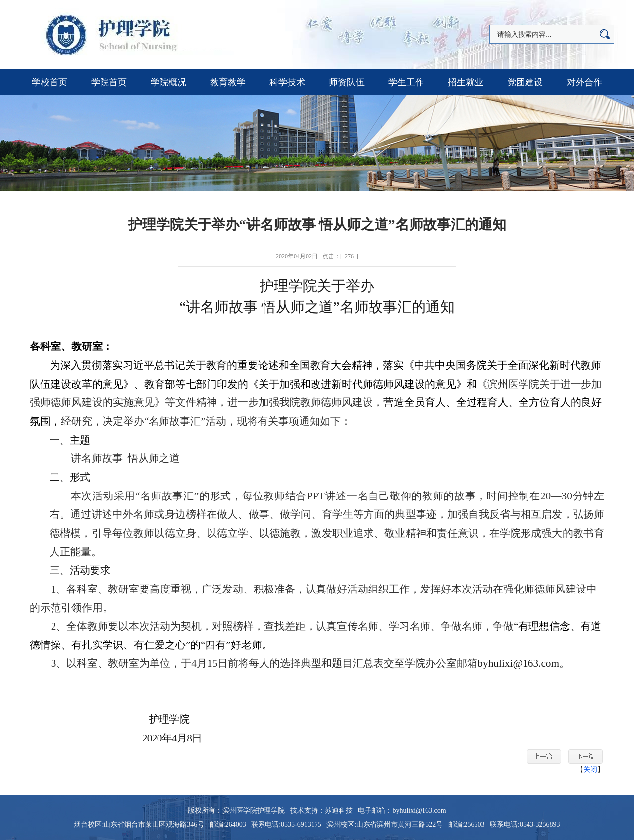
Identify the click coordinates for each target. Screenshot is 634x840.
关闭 (590, 769)
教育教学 (228, 82)
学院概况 (168, 82)
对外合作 (584, 82)
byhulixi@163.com (518, 663)
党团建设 (525, 82)
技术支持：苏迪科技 (321, 811)
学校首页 (50, 82)
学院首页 (109, 82)
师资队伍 (347, 82)
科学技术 (287, 82)
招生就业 (466, 82)
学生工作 (406, 82)
